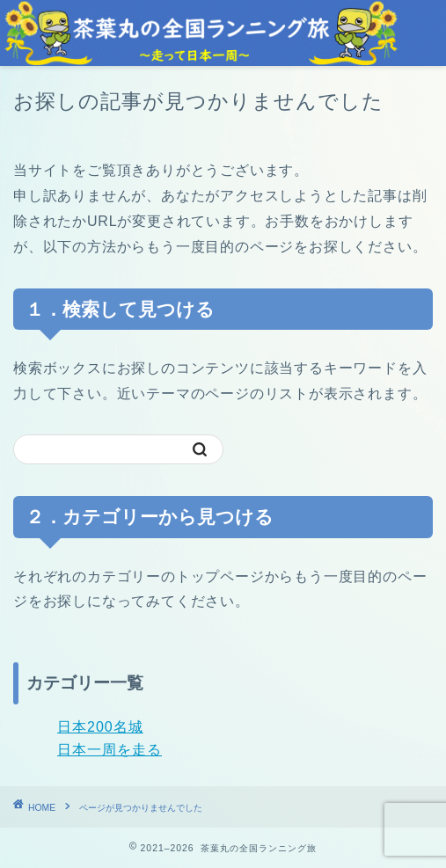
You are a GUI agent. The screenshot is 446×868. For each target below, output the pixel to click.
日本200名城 (100, 727)
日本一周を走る (110, 750)
